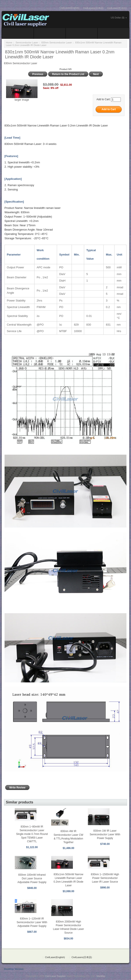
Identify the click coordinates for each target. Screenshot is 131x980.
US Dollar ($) (118, 18)
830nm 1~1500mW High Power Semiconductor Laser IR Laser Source (105, 878)
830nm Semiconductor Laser (57, 43)
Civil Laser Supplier (55, 976)
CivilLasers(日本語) (93, 8)
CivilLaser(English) (70, 8)
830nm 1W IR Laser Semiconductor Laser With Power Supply (105, 834)
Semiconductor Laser (27, 43)
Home (9, 43)
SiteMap (101, 976)
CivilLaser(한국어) (117, 8)
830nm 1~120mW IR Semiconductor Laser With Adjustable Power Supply (32, 922)
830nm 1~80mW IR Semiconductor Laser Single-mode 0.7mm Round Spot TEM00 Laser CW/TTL (32, 834)
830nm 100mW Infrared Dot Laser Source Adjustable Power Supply (32, 878)
